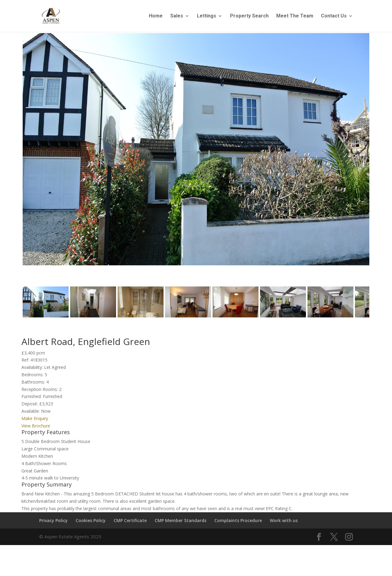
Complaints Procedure (238, 523)
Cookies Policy (91, 523)
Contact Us (334, 16)
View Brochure (36, 428)
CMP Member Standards (181, 523)
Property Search (249, 16)
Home (156, 16)
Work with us (284, 523)
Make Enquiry (35, 421)
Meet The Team (295, 16)
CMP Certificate (130, 523)
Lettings (207, 16)
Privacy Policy (53, 523)
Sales (177, 16)
